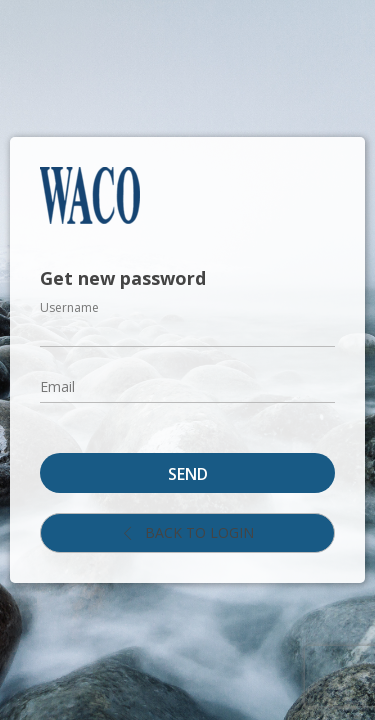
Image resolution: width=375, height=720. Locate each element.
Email (57, 386)
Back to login (187, 532)
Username (69, 307)
